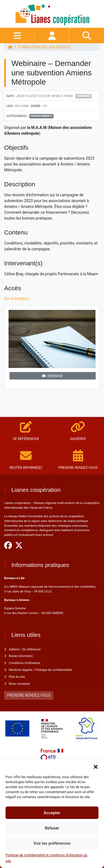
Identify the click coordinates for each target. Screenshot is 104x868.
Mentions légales (21, 670)
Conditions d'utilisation (25, 663)
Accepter (52, 813)
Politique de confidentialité (54, 670)
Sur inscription (17, 299)
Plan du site (17, 677)
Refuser (52, 828)
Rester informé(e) (21, 656)
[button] (96, 766)
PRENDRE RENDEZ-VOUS (29, 695)
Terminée (84, 96)
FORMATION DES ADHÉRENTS (44, 47)
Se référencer (32, 649)
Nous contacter (19, 684)
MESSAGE (52, 376)
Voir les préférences (52, 843)
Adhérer (14, 649)
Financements (41, 116)
